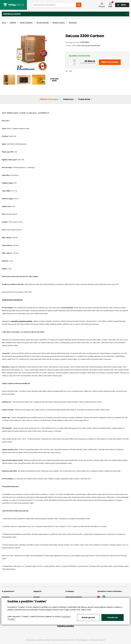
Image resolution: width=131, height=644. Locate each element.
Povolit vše (113, 618)
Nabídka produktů (12, 14)
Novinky (37, 597)
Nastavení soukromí (98, 640)
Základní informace (49, 99)
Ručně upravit (88, 618)
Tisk (70, 71)
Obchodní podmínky (74, 597)
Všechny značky (65, 626)
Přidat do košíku (110, 62)
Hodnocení (68, 99)
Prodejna (6, 597)
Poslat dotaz (84, 99)
